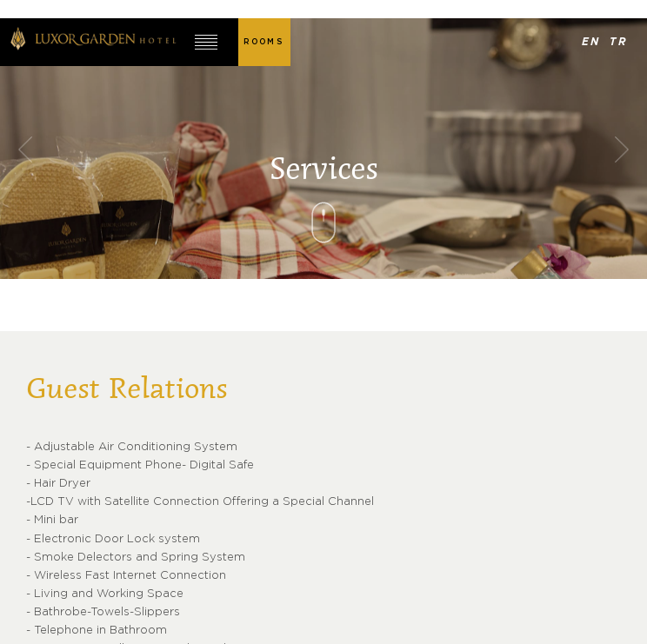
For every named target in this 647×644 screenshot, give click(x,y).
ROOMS (263, 42)
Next (622, 149)
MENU (207, 42)
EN (592, 42)
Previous (25, 149)
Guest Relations (127, 390)
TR (619, 42)
